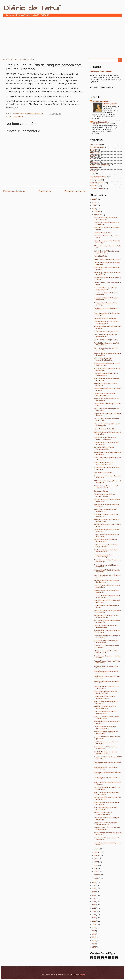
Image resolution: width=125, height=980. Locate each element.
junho (96, 862)
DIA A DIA (93, 159)
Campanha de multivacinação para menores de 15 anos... (105, 824)
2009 (94, 924)
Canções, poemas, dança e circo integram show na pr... (105, 728)
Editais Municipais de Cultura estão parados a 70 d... (106, 652)
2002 (94, 937)
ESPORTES (19, 117)
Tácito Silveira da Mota (101, 122)
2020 (94, 889)
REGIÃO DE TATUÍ (96, 183)
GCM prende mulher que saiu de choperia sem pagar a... (105, 438)
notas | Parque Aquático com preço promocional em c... (106, 808)
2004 (94, 931)
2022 (94, 882)
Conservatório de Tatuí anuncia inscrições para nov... (104, 394)
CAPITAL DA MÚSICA (97, 147)
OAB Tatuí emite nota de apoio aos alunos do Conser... (105, 712)
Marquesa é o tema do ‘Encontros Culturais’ (110, 104)
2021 (94, 885)
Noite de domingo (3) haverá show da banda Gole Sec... (106, 252)
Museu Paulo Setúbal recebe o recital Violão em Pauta (106, 717)
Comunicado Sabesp (101, 491)
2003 (94, 934)
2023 (94, 209)
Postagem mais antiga (75, 191)
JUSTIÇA (93, 171)
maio (96, 865)
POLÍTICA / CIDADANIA (98, 177)
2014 (94, 908)
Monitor (93, 174)
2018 (94, 895)
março (96, 871)
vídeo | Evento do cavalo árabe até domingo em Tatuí (105, 692)
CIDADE (93, 150)
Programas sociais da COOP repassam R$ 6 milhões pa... (107, 829)
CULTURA (94, 156)
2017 (94, 898)
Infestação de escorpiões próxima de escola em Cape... (106, 672)
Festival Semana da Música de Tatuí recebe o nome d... (106, 546)
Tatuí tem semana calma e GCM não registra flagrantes (106, 322)
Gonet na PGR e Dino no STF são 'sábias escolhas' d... (105, 289)
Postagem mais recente (14, 191)
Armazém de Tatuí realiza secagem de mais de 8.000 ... (107, 839)
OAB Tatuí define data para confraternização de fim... (103, 359)
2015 (94, 905)
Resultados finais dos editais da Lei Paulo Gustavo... (106, 309)
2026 (94, 199)
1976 (94, 947)
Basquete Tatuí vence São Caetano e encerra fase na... (106, 520)
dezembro (98, 211)
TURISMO (93, 186)
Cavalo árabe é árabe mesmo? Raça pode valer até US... (106, 551)
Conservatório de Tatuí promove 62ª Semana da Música (106, 487)
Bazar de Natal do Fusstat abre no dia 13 (108, 259)
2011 (94, 918)
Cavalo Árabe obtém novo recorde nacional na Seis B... (105, 753)
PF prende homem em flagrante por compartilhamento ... (106, 616)
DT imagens (94, 162)
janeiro (97, 878)
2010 (94, 921)
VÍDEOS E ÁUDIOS (97, 189)
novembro (98, 215)
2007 (94, 928)
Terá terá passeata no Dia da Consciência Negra (103, 556)
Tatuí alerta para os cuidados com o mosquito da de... (106, 374)
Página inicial (45, 191)
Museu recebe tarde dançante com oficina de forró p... (105, 218)
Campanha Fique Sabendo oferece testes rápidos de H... (106, 304)
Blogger (82, 974)
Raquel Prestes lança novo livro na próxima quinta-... (105, 541)
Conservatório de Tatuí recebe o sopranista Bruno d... (105, 697)
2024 (94, 205)
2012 (94, 915)
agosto (97, 855)
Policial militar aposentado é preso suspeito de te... (105, 510)
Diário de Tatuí (32, 8)
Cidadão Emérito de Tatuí (102, 233)
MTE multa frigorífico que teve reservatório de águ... (104, 448)
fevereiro (97, 875)
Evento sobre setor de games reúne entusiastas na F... (106, 743)
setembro (97, 852)
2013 (94, 911)
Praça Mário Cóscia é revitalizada (105, 318)
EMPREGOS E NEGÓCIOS (99, 165)
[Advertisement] (62, 37)
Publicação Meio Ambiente (101, 72)
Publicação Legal (96, 180)
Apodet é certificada (100, 256)
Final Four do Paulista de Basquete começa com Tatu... (106, 336)
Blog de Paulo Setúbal (100, 101)
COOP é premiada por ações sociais (106, 332)
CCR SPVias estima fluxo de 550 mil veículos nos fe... (106, 642)
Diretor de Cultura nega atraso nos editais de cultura (105, 626)
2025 (94, 202)
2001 (94, 941)
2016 (94, 902)
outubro (97, 849)
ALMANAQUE (95, 144)
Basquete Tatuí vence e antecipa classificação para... (105, 707)
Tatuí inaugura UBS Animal (103, 473)
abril (96, 868)
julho (96, 859)
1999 (94, 944)
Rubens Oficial (19, 114)
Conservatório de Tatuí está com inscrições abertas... (105, 495)
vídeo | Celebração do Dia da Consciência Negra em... (104, 463)
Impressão (96, 124)
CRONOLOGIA (95, 153)
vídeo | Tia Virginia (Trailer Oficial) (105, 429)
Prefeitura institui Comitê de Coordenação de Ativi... (103, 813)
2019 (94, 892)
